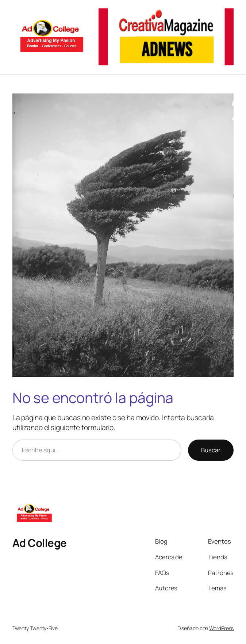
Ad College (40, 543)
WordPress (221, 628)
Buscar (211, 450)
